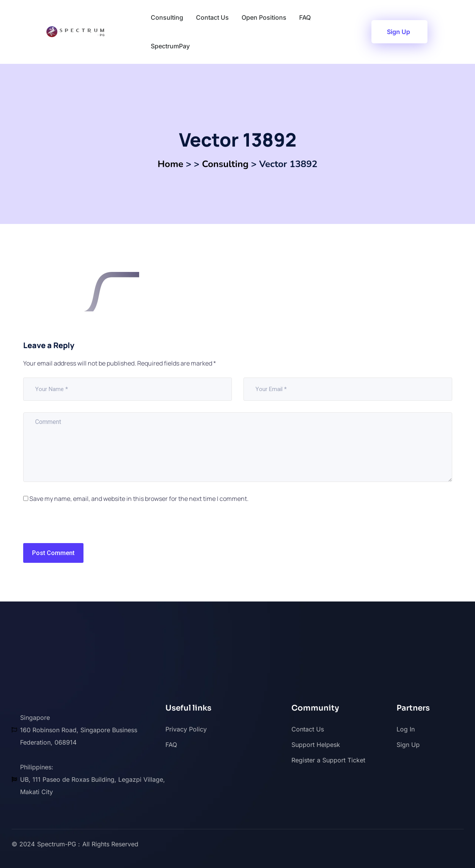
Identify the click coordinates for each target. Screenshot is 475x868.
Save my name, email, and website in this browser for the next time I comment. (139, 499)
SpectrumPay (170, 46)
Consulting (167, 17)
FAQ (305, 17)
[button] (399, 32)
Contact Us (212, 17)
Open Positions (264, 17)
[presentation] (76, 526)
